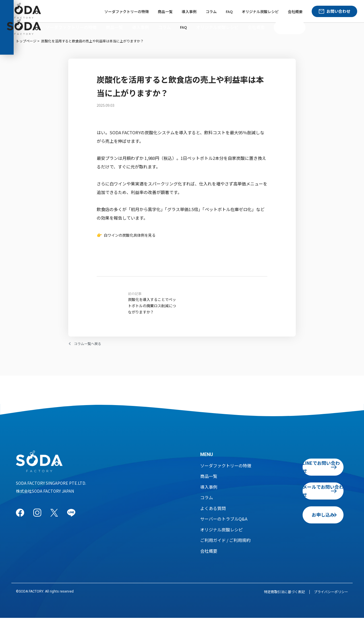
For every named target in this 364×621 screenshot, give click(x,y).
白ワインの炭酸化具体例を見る (134, 235)
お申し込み (310, 518)
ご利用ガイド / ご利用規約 (225, 543)
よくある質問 (213, 511)
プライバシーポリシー (331, 595)
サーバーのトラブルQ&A (224, 522)
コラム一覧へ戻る (91, 347)
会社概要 (295, 12)
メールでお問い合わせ (310, 494)
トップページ (26, 41)
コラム (211, 12)
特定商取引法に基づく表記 (284, 595)
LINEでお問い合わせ (310, 470)
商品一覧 (165, 12)
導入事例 (189, 12)
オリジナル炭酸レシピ (260, 12)
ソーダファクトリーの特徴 (127, 12)
